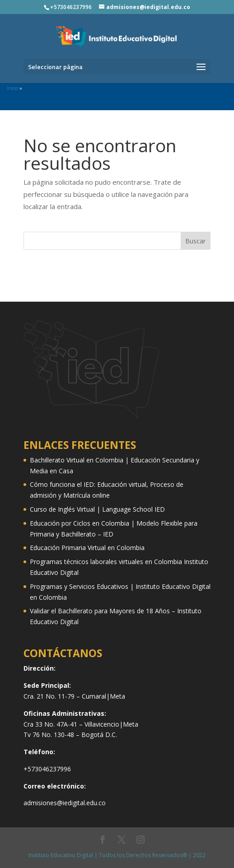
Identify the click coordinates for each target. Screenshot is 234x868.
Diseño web (42, 269)
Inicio (12, 88)
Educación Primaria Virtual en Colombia (87, 548)
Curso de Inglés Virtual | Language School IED (97, 509)
